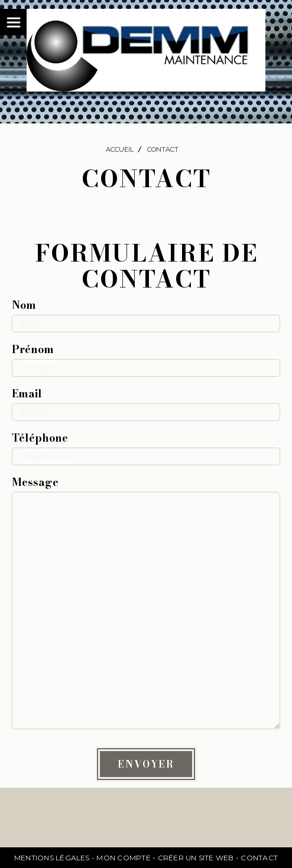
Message (35, 482)
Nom (24, 305)
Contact (259, 858)
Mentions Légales (52, 858)
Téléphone (40, 438)
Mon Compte (123, 858)
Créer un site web (196, 858)
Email (27, 394)
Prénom (33, 349)
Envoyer (146, 764)
